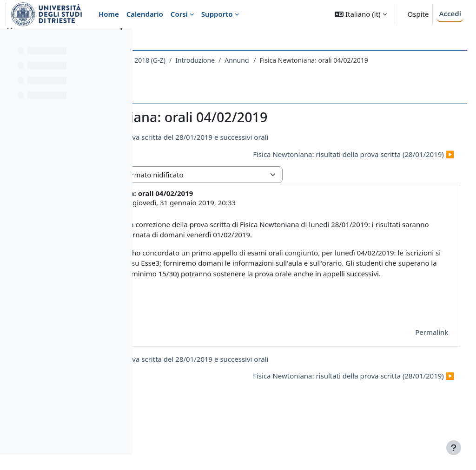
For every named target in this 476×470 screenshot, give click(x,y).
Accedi (450, 13)
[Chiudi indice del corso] (10, 42)
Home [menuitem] (109, 14)
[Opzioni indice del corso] (121, 42)
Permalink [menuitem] (414, 373)
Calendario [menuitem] (145, 14)
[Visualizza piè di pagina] (454, 448)
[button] (360, 14)
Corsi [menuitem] (179, 14)
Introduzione (304, 60)
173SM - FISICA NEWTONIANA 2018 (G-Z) (212, 60)
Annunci (346, 60)
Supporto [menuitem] (217, 14)
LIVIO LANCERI (212, 212)
